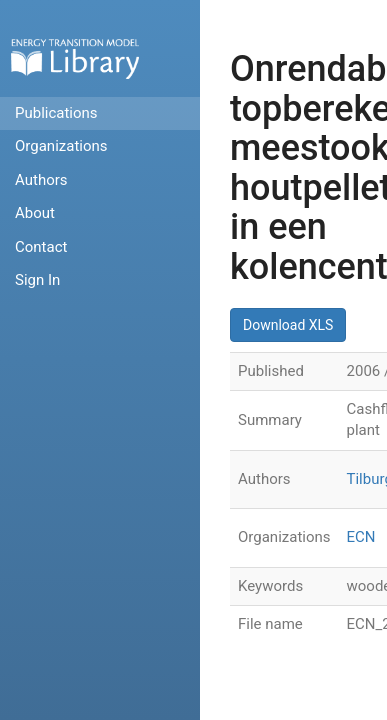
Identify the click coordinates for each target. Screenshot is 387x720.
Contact (41, 247)
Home (75, 58)
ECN (361, 537)
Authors (41, 180)
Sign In (37, 280)
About (35, 213)
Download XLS (288, 325)
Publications (56, 113)
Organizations (61, 146)
